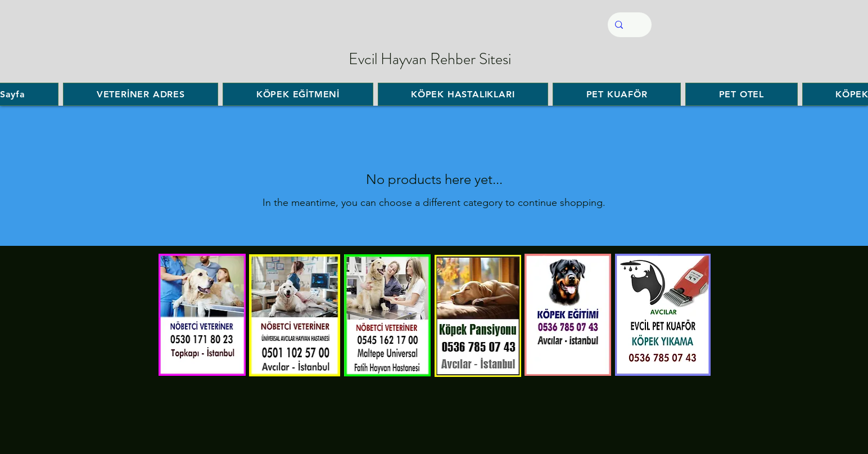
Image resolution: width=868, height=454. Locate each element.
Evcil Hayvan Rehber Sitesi (430, 59)
